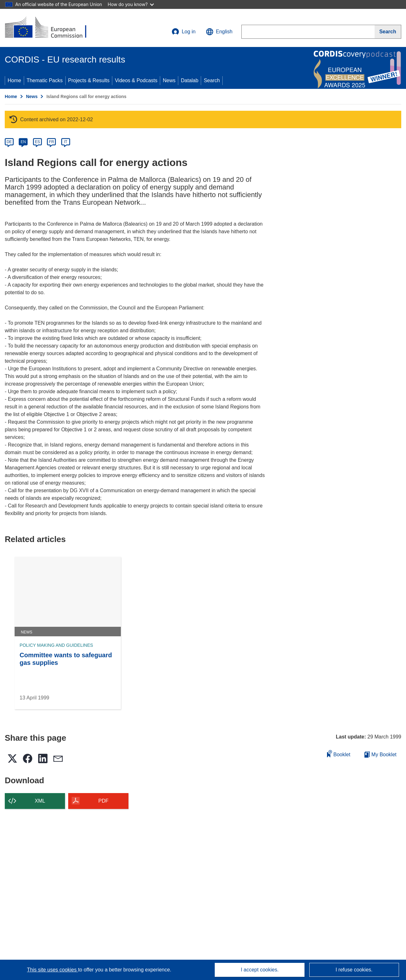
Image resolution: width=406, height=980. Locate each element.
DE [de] (9, 142)
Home (14, 80)
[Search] (388, 32)
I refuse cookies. (354, 970)
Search (212, 80)
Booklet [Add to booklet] (339, 754)
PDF (103, 801)
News (169, 80)
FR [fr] (51, 142)
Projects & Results (89, 80)
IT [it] (65, 142)
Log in (184, 32)
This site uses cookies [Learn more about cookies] (52, 970)
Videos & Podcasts (136, 80)
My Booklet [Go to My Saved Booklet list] (380, 755)
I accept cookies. (260, 970)
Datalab (190, 80)
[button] (219, 32)
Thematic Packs (45, 80)
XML (40, 801)
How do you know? (131, 4)
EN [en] (23, 142)
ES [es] (37, 142)
